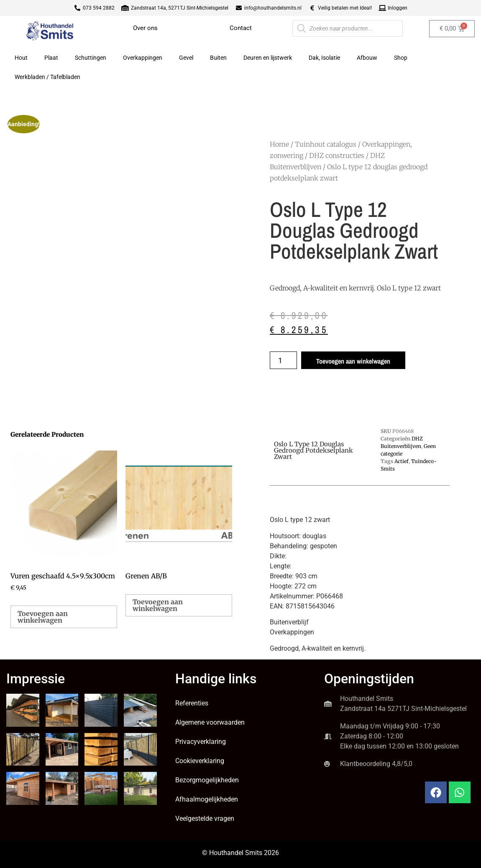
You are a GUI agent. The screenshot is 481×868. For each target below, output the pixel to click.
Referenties (192, 703)
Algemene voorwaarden (210, 722)
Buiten (218, 58)
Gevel (186, 58)
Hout (21, 58)
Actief (402, 461)
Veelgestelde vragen (205, 818)
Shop (401, 58)
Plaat (51, 58)
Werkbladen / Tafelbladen (47, 77)
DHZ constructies (337, 155)
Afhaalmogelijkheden (207, 799)
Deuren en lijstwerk (268, 58)
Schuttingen (91, 58)
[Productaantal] (283, 360)
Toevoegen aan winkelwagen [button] (43, 617)
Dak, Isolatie (324, 58)
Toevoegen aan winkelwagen (353, 361)
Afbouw (367, 58)
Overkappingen (143, 58)
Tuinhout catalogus (326, 144)
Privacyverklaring (201, 742)
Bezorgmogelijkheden (207, 780)
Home (279, 144)
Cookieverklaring (200, 761)
